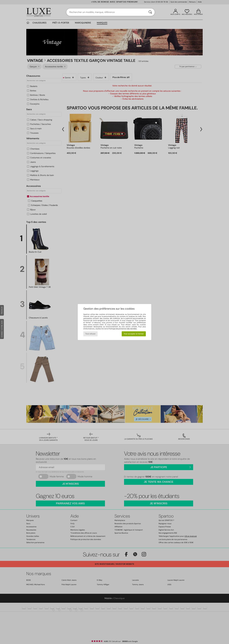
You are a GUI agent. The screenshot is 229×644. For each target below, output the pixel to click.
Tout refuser (90, 334)
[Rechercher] (150, 12)
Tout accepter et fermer (134, 334)
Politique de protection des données (123, 329)
